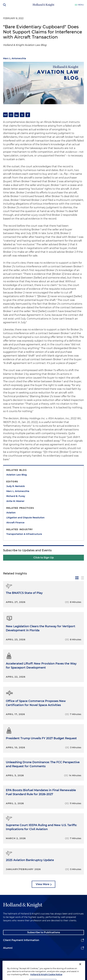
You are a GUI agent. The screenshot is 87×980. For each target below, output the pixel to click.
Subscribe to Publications (44, 932)
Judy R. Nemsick (16, 486)
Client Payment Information (21, 940)
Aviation (11, 513)
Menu (81, 5)
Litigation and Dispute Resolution (25, 518)
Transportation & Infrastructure (24, 534)
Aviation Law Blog (17, 475)
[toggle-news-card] (77, 578)
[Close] (80, 968)
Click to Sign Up (44, 558)
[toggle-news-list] (83, 578)
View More (43, 884)
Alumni (8, 948)
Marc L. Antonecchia (15, 58)
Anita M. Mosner (15, 501)
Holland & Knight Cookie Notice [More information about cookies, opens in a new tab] (46, 978)
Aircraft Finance (15, 523)
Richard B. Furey (16, 496)
